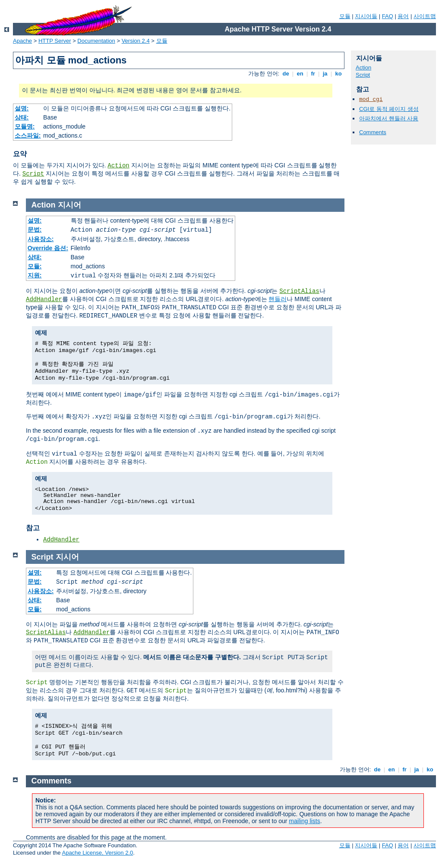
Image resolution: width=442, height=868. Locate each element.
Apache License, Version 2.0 (97, 853)
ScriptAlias (299, 291)
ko (338, 74)
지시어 (69, 205)
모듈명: (25, 126)
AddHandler (44, 299)
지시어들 (366, 16)
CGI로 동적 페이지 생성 (389, 109)
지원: (35, 275)
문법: (35, 230)
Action (118, 166)
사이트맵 (425, 16)
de (286, 74)
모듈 (345, 16)
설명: (22, 108)
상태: (22, 117)
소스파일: (28, 135)
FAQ (388, 16)
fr (313, 74)
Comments (373, 132)
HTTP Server (55, 41)
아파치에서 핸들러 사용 (389, 118)
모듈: (35, 266)
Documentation (96, 41)
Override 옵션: (48, 248)
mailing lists (304, 821)
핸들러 (278, 299)
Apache (22, 41)
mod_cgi (371, 99)
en (300, 74)
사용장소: (41, 239)
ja (325, 74)
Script (33, 174)
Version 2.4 (136, 41)
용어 (403, 16)
